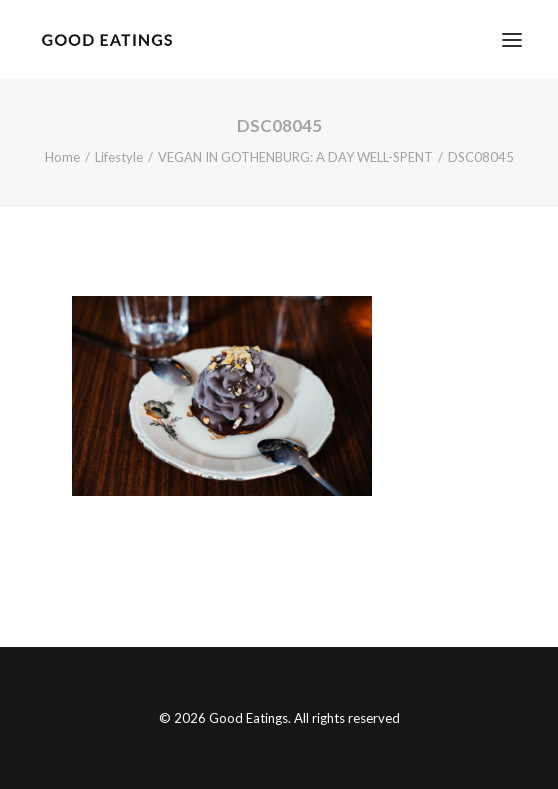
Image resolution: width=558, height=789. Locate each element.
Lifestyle (119, 157)
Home (62, 157)
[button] (512, 39)
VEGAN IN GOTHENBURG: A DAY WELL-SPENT (295, 157)
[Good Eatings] (106, 39)
